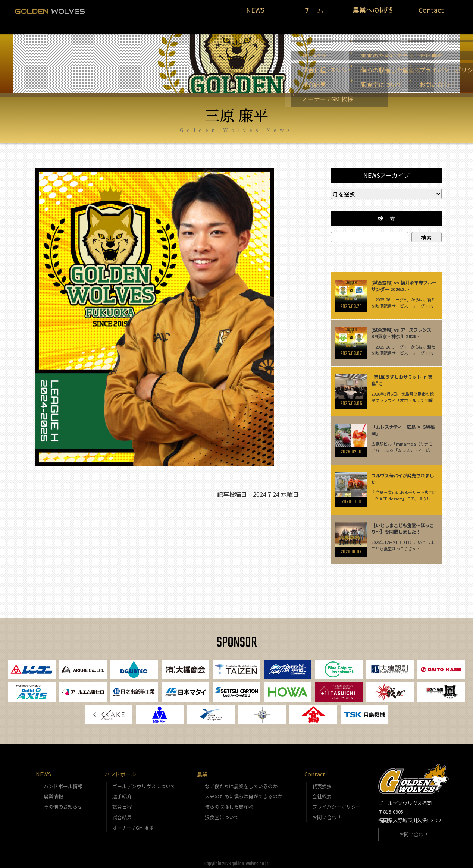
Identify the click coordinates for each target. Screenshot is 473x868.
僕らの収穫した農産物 (229, 803)
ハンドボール (120, 770)
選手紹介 (122, 792)
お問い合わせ (327, 813)
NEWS (255, 13)
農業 (202, 770)
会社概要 (322, 792)
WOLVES (50, 11)
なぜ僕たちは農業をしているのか (241, 782)
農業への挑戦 (373, 13)
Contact (431, 13)
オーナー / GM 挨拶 (133, 823)
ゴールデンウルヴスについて (144, 782)
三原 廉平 (236, 106)
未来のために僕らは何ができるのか (244, 792)
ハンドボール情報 (63, 782)
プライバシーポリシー (336, 803)
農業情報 (53, 792)
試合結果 (122, 813)
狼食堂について (222, 813)
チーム (314, 13)
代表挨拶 (322, 782)
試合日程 (122, 803)
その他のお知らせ (63, 803)
